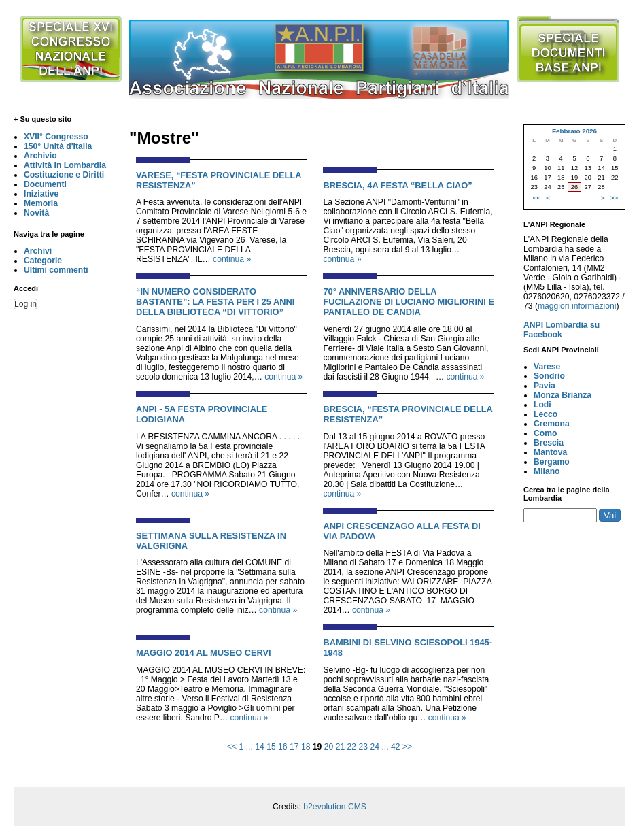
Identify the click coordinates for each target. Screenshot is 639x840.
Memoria (41, 203)
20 (329, 747)
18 (306, 747)
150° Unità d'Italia (58, 146)
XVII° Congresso (56, 137)
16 (283, 747)
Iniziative (41, 194)
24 (375, 747)
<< (232, 747)
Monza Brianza (563, 395)
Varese (547, 367)
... (249, 747)
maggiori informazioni (577, 306)
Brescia (549, 443)
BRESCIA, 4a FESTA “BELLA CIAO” (397, 185)
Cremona (552, 424)
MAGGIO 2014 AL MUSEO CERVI (204, 653)
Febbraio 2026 (574, 131)
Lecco (546, 414)
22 (352, 747)
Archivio (40, 156)
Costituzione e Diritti (64, 175)
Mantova (550, 452)
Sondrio (549, 376)
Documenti (45, 184)
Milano (547, 471)
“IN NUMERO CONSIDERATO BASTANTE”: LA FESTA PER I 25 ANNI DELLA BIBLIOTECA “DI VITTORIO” (215, 302)
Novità (36, 213)
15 (271, 747)
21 (341, 747)
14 (260, 747)
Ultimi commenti (56, 270)
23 (364, 747)
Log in (25, 304)
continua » (232, 259)
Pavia (545, 386)
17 (294, 747)
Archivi (38, 251)
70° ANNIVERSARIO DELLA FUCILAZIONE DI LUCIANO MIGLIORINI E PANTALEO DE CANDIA (409, 302)
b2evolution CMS (335, 807)
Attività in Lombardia (65, 165)
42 (396, 747)
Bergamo (552, 462)
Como (545, 433)
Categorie (43, 261)
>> (407, 747)
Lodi (542, 405)
